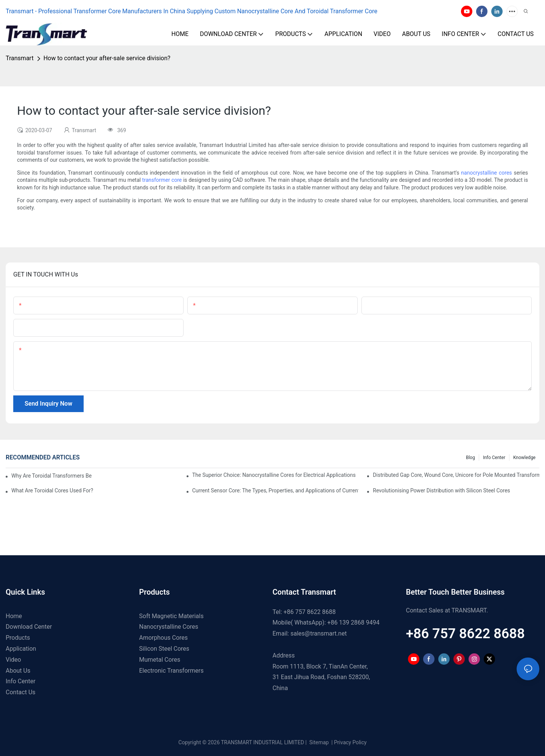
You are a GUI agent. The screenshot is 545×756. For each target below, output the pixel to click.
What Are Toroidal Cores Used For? (52, 490)
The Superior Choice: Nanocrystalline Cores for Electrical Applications (274, 475)
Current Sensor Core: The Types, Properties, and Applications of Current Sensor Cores (276, 490)
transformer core (162, 180)
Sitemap (318, 742)
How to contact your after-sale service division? (107, 58)
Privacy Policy (350, 742)
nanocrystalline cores (486, 173)
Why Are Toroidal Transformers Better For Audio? (51, 476)
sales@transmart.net (318, 633)
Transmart (20, 58)
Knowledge (524, 458)
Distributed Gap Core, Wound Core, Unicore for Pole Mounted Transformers (456, 475)
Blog (470, 458)
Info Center (494, 458)
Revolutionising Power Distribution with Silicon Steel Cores (441, 490)
